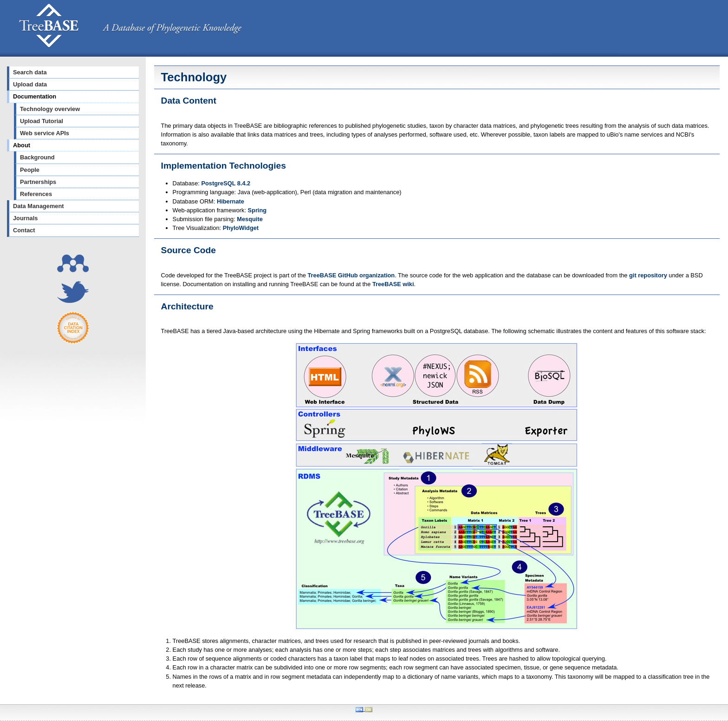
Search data (30, 72)
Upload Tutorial (42, 121)
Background (37, 157)
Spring (257, 210)
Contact (24, 230)
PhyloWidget (241, 228)
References (36, 194)
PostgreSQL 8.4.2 (226, 183)
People (30, 170)
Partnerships (38, 182)
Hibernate (231, 201)
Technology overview (50, 109)
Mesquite (250, 219)
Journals (25, 218)
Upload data (30, 84)
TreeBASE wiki (393, 284)
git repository (648, 275)
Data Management (39, 206)
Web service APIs (45, 133)
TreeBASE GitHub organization (351, 275)
